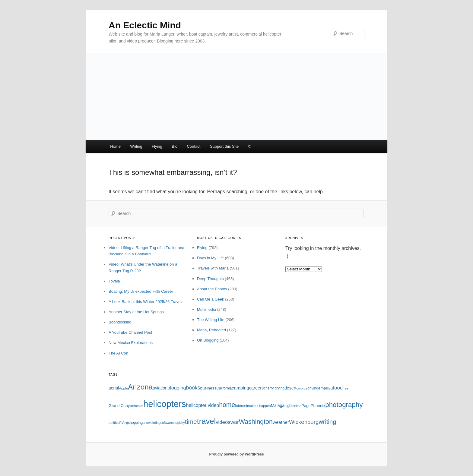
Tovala (114, 281)
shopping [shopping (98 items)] (135, 423)
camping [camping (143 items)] (240, 388)
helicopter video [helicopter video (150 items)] (203, 405)
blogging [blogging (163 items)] (177, 388)
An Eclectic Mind (145, 25)
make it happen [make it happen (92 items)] (259, 406)
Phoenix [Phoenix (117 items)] (318, 406)
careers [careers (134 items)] (257, 388)
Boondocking (120, 322)
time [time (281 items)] (191, 422)
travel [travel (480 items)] (206, 421)
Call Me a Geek (211, 299)
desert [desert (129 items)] (290, 388)
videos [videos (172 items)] (223, 422)
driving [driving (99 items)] (313, 388)
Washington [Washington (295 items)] (256, 422)
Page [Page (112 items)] (306, 406)
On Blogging (208, 340)
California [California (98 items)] (224, 388)
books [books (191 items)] (193, 388)
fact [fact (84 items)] (330, 388)
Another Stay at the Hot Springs (136, 312)
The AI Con (118, 353)
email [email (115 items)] (323, 388)
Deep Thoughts (210, 279)
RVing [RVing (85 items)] (124, 423)
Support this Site (224, 146)
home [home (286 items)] (227, 405)
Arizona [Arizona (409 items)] (140, 387)
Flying (157, 146)
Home (115, 146)
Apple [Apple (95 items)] (123, 388)
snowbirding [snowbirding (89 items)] (152, 423)
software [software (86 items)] (167, 423)
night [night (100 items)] (288, 406)
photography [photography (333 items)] (344, 405)
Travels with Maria (213, 268)
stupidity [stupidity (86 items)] (179, 423)
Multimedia (206, 309)
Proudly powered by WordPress (236, 454)
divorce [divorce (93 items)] (302, 388)
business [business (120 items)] (208, 388)
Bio (175, 146)
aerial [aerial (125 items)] (114, 388)
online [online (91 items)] (297, 406)
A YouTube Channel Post (130, 332)
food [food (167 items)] (338, 388)
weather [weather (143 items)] (281, 422)
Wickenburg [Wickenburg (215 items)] (304, 422)
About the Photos (212, 289)
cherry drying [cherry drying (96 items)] (274, 388)
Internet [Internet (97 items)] (241, 406)
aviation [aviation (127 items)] (160, 388)
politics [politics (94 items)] (114, 422)
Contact (194, 146)
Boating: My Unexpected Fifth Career (141, 291)
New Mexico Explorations (131, 343)
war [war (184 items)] (235, 422)
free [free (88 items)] (346, 388)
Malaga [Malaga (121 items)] (278, 405)
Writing (136, 146)
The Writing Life (211, 320)
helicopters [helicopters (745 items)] (165, 404)
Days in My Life (210, 258)
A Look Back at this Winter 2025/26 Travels (146, 302)
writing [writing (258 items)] (327, 422)
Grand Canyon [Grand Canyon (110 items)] (121, 406)
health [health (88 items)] (139, 406)
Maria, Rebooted (211, 330)
